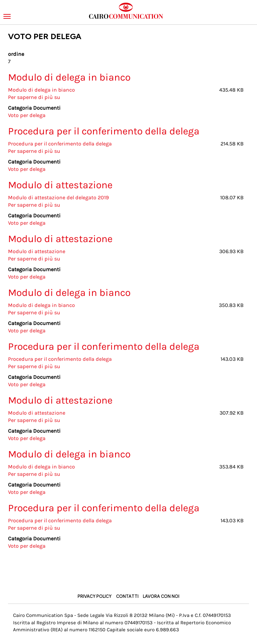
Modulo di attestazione (37, 251)
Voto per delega (27, 115)
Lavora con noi (161, 596)
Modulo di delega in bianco (41, 90)
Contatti (127, 596)
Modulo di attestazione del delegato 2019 (58, 197)
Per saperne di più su (34, 97)
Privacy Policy (95, 596)
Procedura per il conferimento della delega (60, 144)
